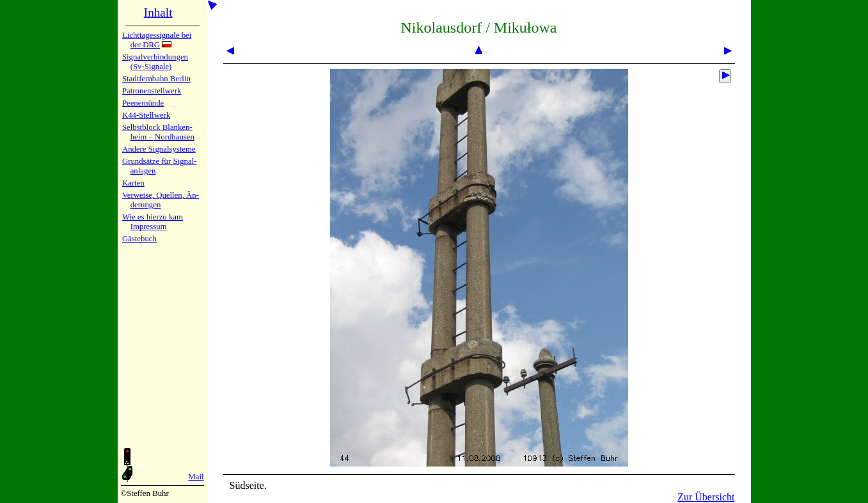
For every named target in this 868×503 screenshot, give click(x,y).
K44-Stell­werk (146, 115)
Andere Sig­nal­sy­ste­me (159, 149)
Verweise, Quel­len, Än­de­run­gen (161, 200)
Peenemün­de (143, 103)
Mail (196, 477)
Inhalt (158, 12)
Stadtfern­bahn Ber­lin (156, 79)
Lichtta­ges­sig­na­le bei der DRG (157, 40)
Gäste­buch (139, 239)
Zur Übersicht (706, 497)
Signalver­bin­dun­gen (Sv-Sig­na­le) (155, 62)
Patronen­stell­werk (152, 91)
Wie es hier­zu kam (153, 217)
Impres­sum (149, 227)
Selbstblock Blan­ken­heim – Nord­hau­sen (158, 132)
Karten (133, 183)
